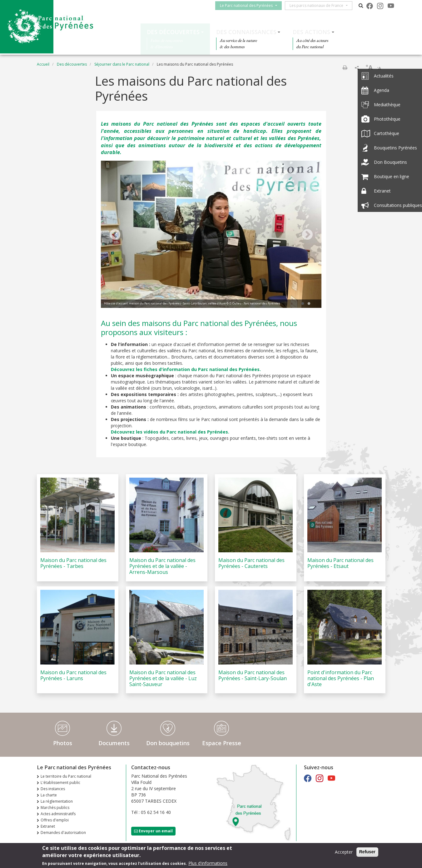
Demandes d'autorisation (63, 833)
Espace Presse (222, 743)
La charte (49, 795)
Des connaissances (246, 32)
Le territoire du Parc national (66, 776)
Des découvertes (173, 32)
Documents (114, 743)
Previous (115, 235)
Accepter (344, 852)
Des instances (53, 789)
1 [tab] (303, 304)
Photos (63, 743)
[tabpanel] (211, 235)
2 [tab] (309, 304)
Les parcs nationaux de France (318, 5)
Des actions (311, 32)
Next (307, 235)
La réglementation (57, 801)
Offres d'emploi (55, 820)
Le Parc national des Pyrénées (248, 5)
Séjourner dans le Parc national (122, 64)
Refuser (367, 852)
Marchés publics (55, 808)
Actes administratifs (58, 814)
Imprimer (345, 68)
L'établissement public (60, 783)
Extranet (48, 826)
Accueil (43, 64)
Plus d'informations (208, 863)
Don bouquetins (168, 743)
